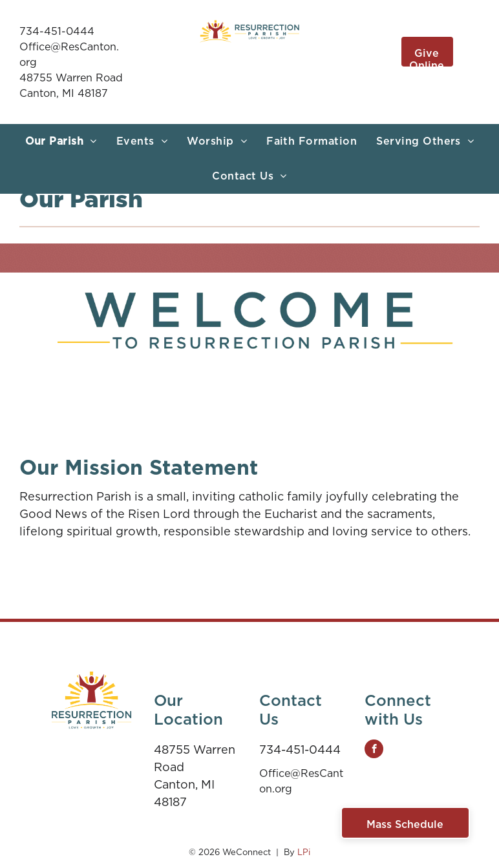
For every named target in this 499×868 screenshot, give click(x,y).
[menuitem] (61, 141)
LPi (304, 852)
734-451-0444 (57, 31)
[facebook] (374, 750)
